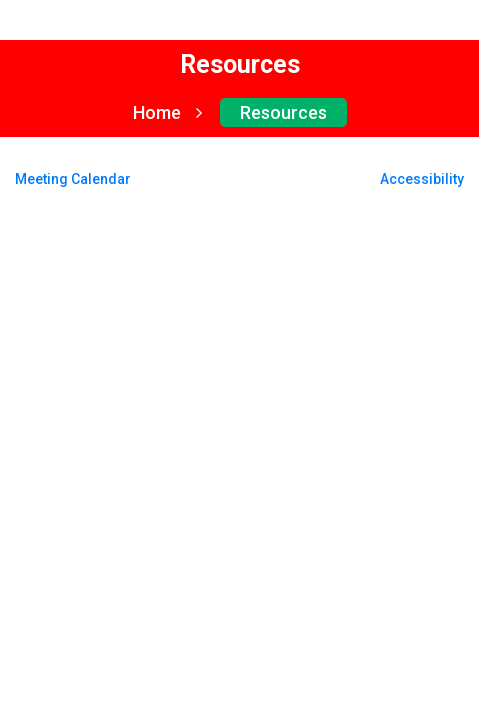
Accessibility (422, 179)
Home (167, 112)
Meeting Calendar (73, 179)
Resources (283, 112)
